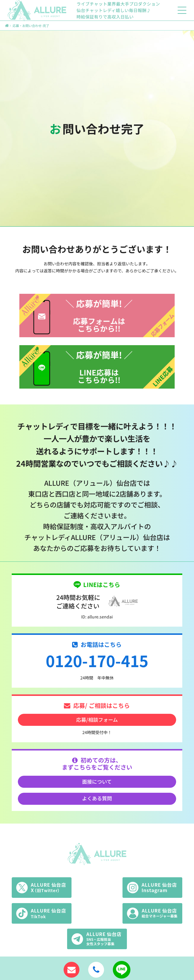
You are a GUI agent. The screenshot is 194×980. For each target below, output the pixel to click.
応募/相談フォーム (97, 720)
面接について (97, 781)
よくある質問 (97, 798)
